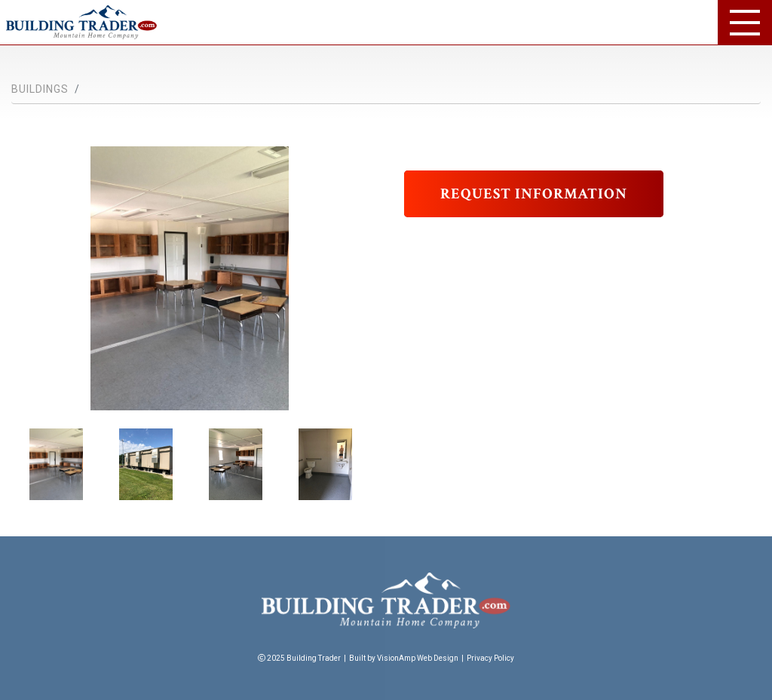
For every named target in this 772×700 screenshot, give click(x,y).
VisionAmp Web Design (418, 658)
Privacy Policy (490, 658)
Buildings (40, 89)
